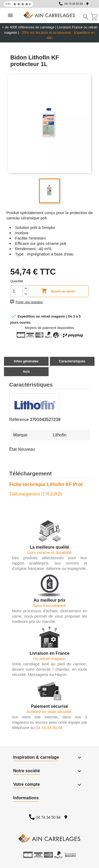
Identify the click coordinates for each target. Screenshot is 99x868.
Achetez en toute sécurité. (49, 712)
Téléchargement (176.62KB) (36, 494)
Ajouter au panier (58, 291)
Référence (19, 420)
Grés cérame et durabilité (49, 552)
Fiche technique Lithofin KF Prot (46, 484)
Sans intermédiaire (49, 606)
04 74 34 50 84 (74, 4)
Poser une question (29, 302)
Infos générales (26, 361)
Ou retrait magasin (49, 659)
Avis (26, 372)
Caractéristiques (72, 361)
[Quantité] (17, 291)
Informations (26, 798)
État (13, 449)
